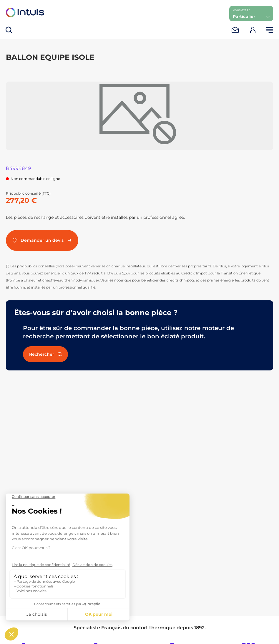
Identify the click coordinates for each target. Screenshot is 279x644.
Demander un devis (42, 240)
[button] (251, 14)
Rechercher (45, 354)
